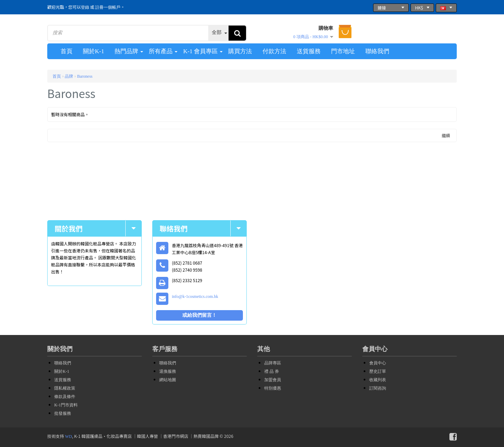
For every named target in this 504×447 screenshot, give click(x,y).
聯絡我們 (63, 363)
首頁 (57, 76)
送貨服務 (63, 380)
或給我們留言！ (199, 315)
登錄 (85, 7)
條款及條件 (65, 397)
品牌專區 (273, 363)
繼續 (446, 135)
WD (69, 436)
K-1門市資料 (66, 405)
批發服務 (63, 413)
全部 (217, 32)
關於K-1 (62, 371)
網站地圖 (168, 380)
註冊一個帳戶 (108, 7)
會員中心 (378, 363)
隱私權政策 (65, 388)
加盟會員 (273, 380)
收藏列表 (378, 380)
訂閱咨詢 (378, 388)
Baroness (85, 76)
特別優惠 (273, 388)
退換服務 (168, 371)
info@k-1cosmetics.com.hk (195, 296)
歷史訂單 (378, 371)
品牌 (69, 76)
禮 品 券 (272, 371)
